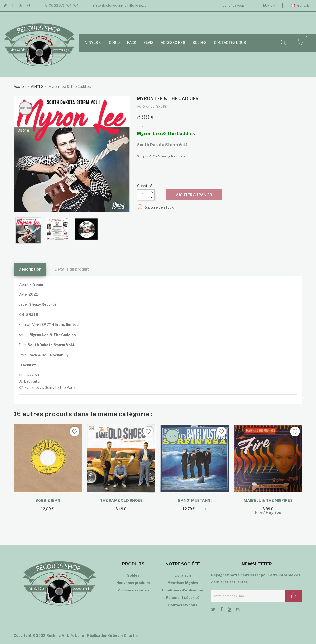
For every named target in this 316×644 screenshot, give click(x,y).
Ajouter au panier (194, 195)
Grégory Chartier (124, 635)
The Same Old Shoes (121, 501)
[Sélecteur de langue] (302, 5)
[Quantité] (143, 195)
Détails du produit (72, 269)
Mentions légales (183, 583)
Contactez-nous (183, 605)
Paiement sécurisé (183, 598)
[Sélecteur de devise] (269, 5)
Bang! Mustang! (195, 501)
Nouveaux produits (133, 583)
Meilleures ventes (133, 590)
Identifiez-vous (235, 5)
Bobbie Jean (48, 501)
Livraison (183, 575)
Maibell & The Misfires (268, 501)
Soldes (133, 575)
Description (30, 269)
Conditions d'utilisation (183, 590)
